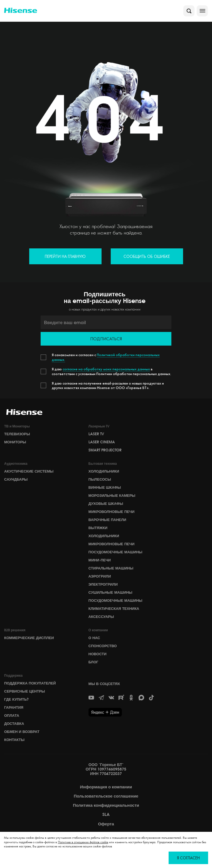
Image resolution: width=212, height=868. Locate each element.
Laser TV (96, 434)
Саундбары (16, 479)
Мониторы (15, 442)
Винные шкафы (105, 487)
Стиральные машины (111, 568)
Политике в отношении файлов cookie (83, 842)
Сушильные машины (110, 592)
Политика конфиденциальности (106, 805)
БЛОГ (93, 662)
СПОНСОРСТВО (103, 646)
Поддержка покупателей (30, 683)
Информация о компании (106, 787)
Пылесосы (100, 479)
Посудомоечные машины (115, 552)
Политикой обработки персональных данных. (106, 357)
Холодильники (104, 471)
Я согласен (188, 858)
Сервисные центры (25, 691)
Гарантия (14, 707)
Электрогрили (103, 584)
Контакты (14, 740)
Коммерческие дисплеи (29, 638)
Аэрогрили (100, 576)
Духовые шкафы (106, 503)
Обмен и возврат (22, 732)
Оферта (106, 824)
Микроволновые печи (111, 512)
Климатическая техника (114, 608)
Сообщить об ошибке (147, 256)
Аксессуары (101, 617)
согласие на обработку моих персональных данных (106, 369)
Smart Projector (105, 450)
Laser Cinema (102, 442)
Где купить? (16, 699)
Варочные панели (107, 520)
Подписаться (106, 339)
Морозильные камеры (112, 495)
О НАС (94, 638)
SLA (106, 815)
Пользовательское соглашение (106, 796)
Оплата (12, 715)
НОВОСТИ (98, 654)
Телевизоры (17, 434)
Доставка (14, 723)
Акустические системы (29, 471)
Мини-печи (100, 560)
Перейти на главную (65, 256)
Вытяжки (98, 528)
